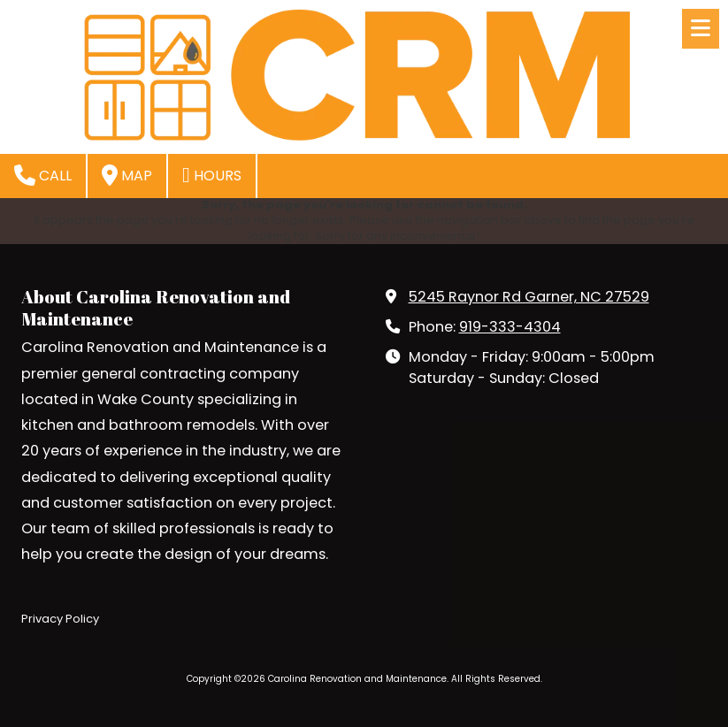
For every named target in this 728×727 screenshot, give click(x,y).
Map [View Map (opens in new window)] (127, 175)
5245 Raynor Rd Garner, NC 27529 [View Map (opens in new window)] (529, 297)
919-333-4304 (510, 327)
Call (43, 175)
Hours (212, 175)
